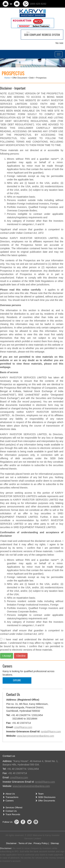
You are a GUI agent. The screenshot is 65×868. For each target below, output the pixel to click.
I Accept (7, 656)
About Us (10, 794)
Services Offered (14, 807)
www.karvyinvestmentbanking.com (36, 736)
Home (7, 78)
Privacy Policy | (41, 843)
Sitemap (55, 843)
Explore (17, 680)
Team (41, 794)
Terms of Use (25, 843)
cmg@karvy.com (23, 727)
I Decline (21, 656)
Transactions (12, 797)
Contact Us (11, 811)
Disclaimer (11, 843)
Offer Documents (47, 801)
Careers (10, 801)
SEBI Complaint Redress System (42, 35)
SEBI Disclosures (47, 797)
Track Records (13, 814)
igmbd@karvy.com (51, 732)
